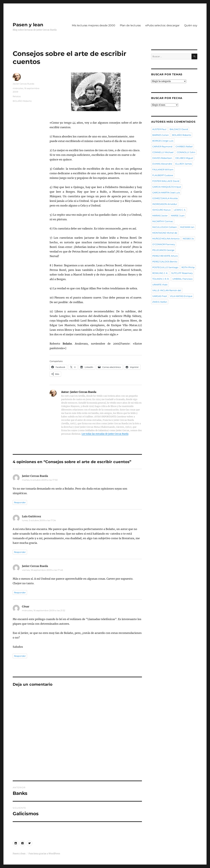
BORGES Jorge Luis (163, 141)
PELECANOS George (163, 250)
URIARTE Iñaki (160, 285)
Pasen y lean (28, 25)
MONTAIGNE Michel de (165, 233)
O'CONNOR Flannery (164, 244)
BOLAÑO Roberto (22, 101)
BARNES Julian (161, 135)
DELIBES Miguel (184, 158)
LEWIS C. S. (180, 210)
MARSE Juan (178, 216)
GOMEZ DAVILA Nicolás (165, 198)
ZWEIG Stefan (160, 302)
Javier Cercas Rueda (23, 84)
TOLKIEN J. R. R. (161, 279)
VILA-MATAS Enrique (181, 296)
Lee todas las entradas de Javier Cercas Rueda (105, 434)
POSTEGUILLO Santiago (165, 267)
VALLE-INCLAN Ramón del (167, 290)
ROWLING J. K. (160, 273)
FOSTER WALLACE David (166, 181)
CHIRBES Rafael (184, 146)
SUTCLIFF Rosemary (182, 273)
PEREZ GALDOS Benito (165, 262)
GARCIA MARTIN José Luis (166, 193)
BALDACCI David (179, 129)
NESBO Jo (188, 239)
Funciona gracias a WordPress (44, 854)
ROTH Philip (188, 267)
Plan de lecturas (130, 25)
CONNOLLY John (186, 152)
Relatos (17, 96)
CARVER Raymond (162, 146)
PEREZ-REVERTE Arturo (165, 256)
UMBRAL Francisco (182, 279)
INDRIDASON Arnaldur (165, 204)
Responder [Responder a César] (20, 656)
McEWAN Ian (187, 227)
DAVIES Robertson (162, 158)
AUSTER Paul (159, 129)
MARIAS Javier (160, 216)
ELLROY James (184, 164)
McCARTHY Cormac (163, 221)
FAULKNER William (163, 169)
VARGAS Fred (159, 296)
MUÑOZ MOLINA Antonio (166, 239)
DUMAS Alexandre (162, 164)
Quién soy (191, 25)
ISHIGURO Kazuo (161, 210)
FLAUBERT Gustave (163, 175)
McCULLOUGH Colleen (165, 227)
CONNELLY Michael (163, 152)
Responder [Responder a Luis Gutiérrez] (20, 552)
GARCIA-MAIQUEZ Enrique (167, 187)
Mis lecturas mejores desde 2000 (94, 25)
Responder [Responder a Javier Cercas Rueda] (20, 502)
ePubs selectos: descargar (162, 25)
